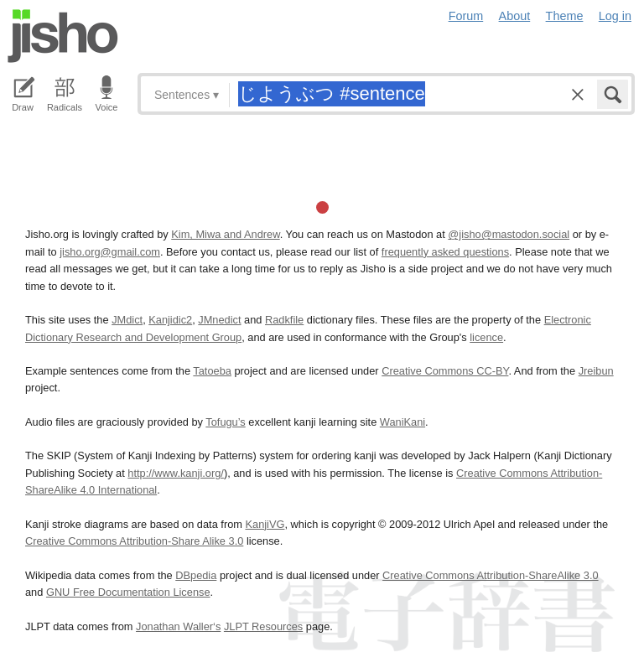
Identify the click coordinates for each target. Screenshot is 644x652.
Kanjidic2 (170, 320)
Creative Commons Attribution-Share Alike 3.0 (134, 541)
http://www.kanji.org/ (176, 473)
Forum (466, 16)
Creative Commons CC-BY (445, 371)
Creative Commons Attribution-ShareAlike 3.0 (490, 575)
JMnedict (219, 320)
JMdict (127, 320)
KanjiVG (265, 524)
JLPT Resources (263, 626)
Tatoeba (212, 371)
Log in (615, 16)
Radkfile (284, 320)
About (515, 16)
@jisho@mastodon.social (509, 234)
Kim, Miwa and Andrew (225, 234)
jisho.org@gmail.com (110, 252)
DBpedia (196, 575)
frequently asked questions (445, 252)
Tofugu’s (225, 422)
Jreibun (596, 371)
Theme (565, 16)
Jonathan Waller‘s (178, 626)
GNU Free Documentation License (128, 592)
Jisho (63, 36)
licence (486, 337)
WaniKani (402, 422)
